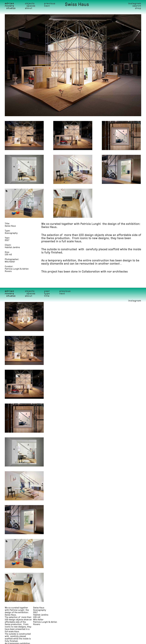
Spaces (31, 6)
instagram (135, 4)
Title (47, 296)
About (29, 8)
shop (138, 8)
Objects (30, 4)
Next (47, 6)
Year (47, 291)
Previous (50, 4)
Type (47, 294)
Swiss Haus (77, 5)
